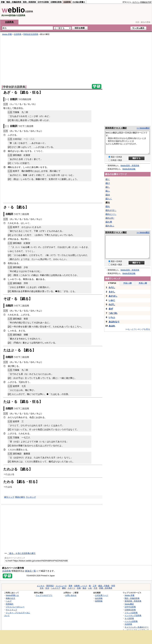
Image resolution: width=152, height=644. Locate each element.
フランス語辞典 (131, 613)
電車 (70, 586)
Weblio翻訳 (129, 604)
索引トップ (9, 497)
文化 (42, 588)
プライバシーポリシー (15, 607)
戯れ (108, 206)
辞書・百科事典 (106, 588)
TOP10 (112, 283)
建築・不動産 (104, 586)
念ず (111, 309)
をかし (112, 292)
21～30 (143, 283)
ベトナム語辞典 (131, 621)
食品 (84, 588)
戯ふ (108, 191)
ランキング (31, 497)
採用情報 (99, 601)
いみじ (112, 300)
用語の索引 (20, 497)
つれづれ (113, 313)
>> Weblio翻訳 (143, 128)
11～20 (127, 283)
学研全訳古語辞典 (31, 34)
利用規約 (10, 604)
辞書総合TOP (146, 2)
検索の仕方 (11, 598)
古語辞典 (67, 2)
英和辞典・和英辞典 (133, 601)
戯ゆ (108, 195)
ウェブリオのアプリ (44, 595)
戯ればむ (110, 218)
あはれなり (114, 322)
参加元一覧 (30, 571)
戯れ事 (109, 222)
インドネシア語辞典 (133, 615)
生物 (79, 588)
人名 (90, 588)
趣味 (64, 588)
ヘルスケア (56, 588)
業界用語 (50, 586)
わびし (112, 304)
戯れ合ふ (110, 226)
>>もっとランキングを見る (138, 329)
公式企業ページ (102, 595)
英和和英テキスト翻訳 (116, 128)
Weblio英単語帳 (129, 169)
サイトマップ (11, 610)
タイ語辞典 (129, 618)
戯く (108, 179)
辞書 (3, 2)
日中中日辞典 (43, 2)
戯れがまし (111, 210)
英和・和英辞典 (29, 2)
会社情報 (99, 598)
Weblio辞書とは (12, 595)
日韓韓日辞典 (56, 2)
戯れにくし (111, 214)
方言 (96, 588)
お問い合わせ (71, 595)
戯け (108, 183)
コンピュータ (61, 586)
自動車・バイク (81, 586)
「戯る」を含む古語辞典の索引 (22, 553)
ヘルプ (9, 601)
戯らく (109, 199)
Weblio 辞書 (7, 34)
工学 (95, 586)
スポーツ (71, 588)
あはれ (112, 326)
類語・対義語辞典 (14, 2)
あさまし (113, 296)
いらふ (112, 317)
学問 (113, 586)
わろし (112, 287)
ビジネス (41, 586)
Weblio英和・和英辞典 (130, 166)
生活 (47, 588)
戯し (108, 187)
